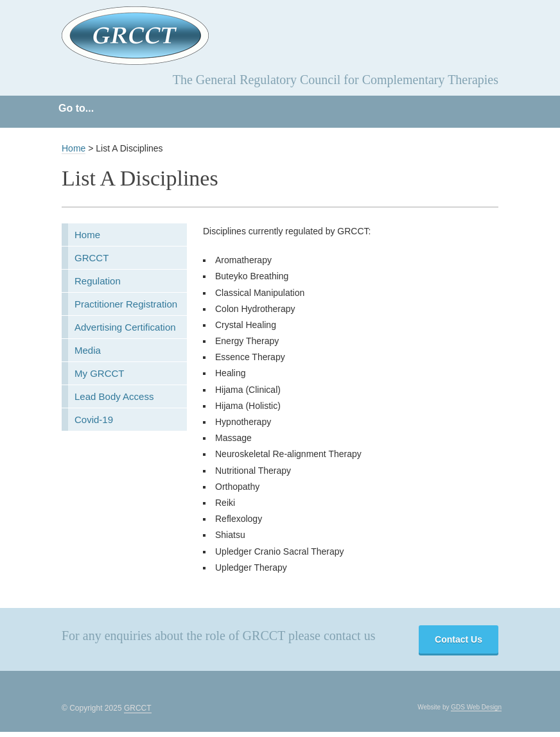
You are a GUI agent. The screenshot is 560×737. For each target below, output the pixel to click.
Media (88, 350)
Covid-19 (94, 420)
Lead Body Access (114, 396)
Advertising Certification (125, 327)
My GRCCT (100, 373)
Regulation (98, 281)
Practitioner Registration (126, 304)
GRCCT (92, 258)
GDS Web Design (476, 707)
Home (74, 148)
